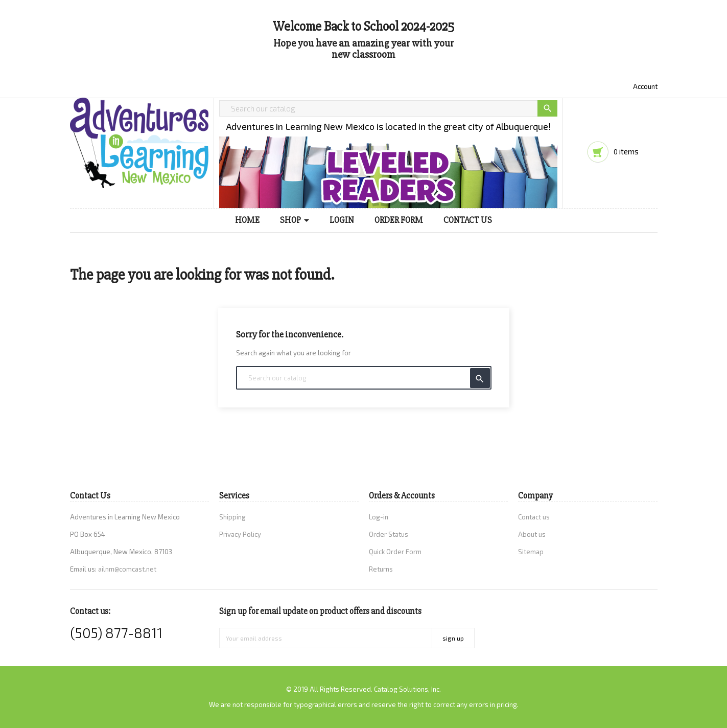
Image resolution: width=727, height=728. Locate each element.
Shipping (232, 517)
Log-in (379, 517)
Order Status (389, 534)
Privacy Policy (240, 534)
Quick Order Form (395, 552)
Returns (381, 569)
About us (532, 534)
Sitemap (531, 552)
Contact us (534, 517)
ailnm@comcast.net (127, 569)
